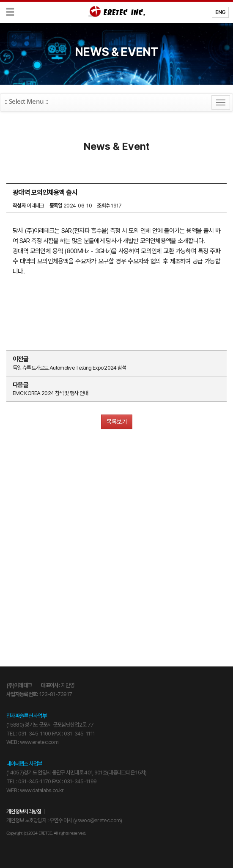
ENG (221, 12)
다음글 (21, 385)
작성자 (19, 206)
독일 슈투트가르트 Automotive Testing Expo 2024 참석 (69, 368)
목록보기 (117, 422)
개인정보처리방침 (24, 811)
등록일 (56, 206)
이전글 (21, 359)
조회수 (103, 206)
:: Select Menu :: (26, 101)
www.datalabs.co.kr (42, 790)
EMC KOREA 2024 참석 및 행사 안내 (51, 393)
